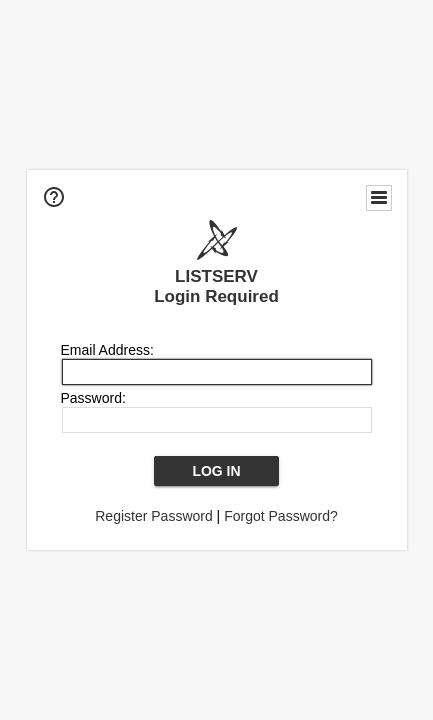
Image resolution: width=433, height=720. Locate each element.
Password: (93, 398)
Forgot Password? (281, 516)
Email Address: (107, 350)
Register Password (154, 516)
